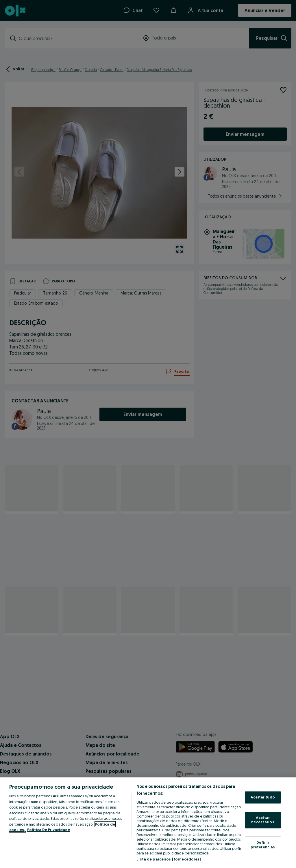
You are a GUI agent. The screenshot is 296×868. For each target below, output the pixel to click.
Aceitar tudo (263, 797)
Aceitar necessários (263, 820)
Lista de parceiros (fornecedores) (169, 859)
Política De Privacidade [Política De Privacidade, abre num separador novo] (49, 830)
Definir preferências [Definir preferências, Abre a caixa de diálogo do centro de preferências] (263, 845)
